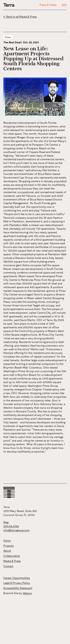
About (7, 551)
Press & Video (48, 5)
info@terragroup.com (16, 530)
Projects (9, 546)
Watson (27, 593)
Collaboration (12, 556)
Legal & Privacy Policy (17, 583)
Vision (7, 541)
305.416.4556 (11, 526)
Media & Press (12, 561)
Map (6, 522)
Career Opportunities (17, 578)
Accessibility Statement (18, 588)
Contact (8, 566)
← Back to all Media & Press (20, 17)
